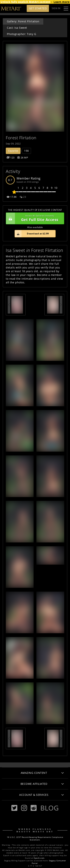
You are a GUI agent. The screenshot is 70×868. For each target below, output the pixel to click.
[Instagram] (24, 808)
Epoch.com (39, 858)
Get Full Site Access (34, 218)
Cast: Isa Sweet (17, 28)
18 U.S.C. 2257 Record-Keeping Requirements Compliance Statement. (35, 838)
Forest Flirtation (21, 138)
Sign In (56, 8)
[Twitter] (14, 808)
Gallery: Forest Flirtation (23, 21)
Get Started (38, 8)
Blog (49, 808)
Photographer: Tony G (21, 34)
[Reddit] (34, 808)
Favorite (13, 151)
